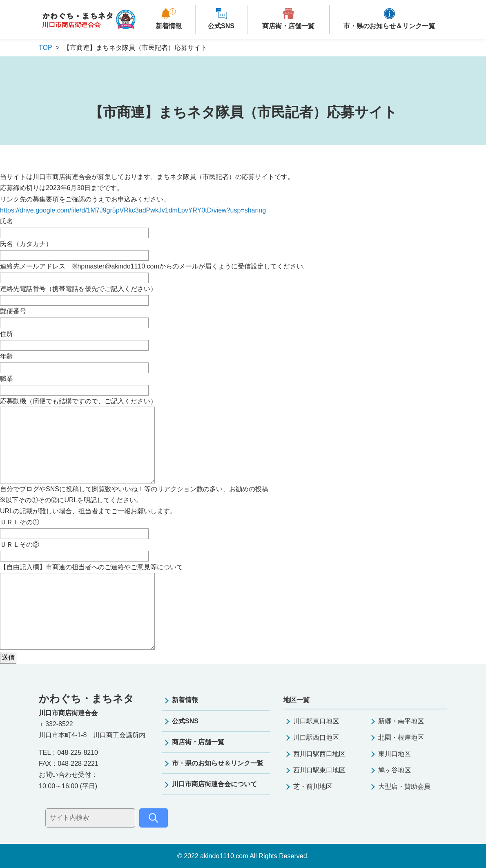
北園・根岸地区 (401, 737)
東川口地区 (395, 754)
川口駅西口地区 (316, 737)
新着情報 (169, 26)
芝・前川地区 (313, 786)
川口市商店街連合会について (214, 784)
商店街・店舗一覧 (288, 26)
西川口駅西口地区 (319, 754)
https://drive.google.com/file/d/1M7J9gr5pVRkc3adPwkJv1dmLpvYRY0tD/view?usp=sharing (133, 210)
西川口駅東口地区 (319, 770)
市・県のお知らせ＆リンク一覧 (389, 26)
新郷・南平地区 (401, 721)
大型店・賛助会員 (404, 786)
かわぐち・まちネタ (89, 20)
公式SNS (221, 26)
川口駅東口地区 (316, 721)
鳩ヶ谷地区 (395, 770)
